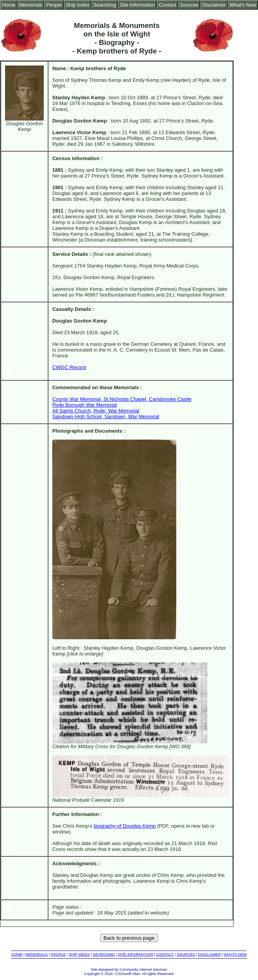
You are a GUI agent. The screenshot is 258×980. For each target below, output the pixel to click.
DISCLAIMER (209, 954)
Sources (189, 5)
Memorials (31, 5)
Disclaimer (214, 5)
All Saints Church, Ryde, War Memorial (96, 411)
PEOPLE (58, 954)
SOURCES (186, 954)
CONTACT (165, 954)
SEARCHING (104, 954)
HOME (17, 954)
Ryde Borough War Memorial (85, 405)
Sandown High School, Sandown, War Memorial (106, 417)
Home (9, 5)
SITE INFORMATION (135, 954)
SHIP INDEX (79, 954)
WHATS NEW (235, 954)
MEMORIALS (37, 954)
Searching (105, 5)
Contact (168, 5)
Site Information (137, 5)
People (54, 5)
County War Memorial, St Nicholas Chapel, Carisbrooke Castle (122, 399)
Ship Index (78, 5)
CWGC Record (69, 367)
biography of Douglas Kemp (125, 826)
